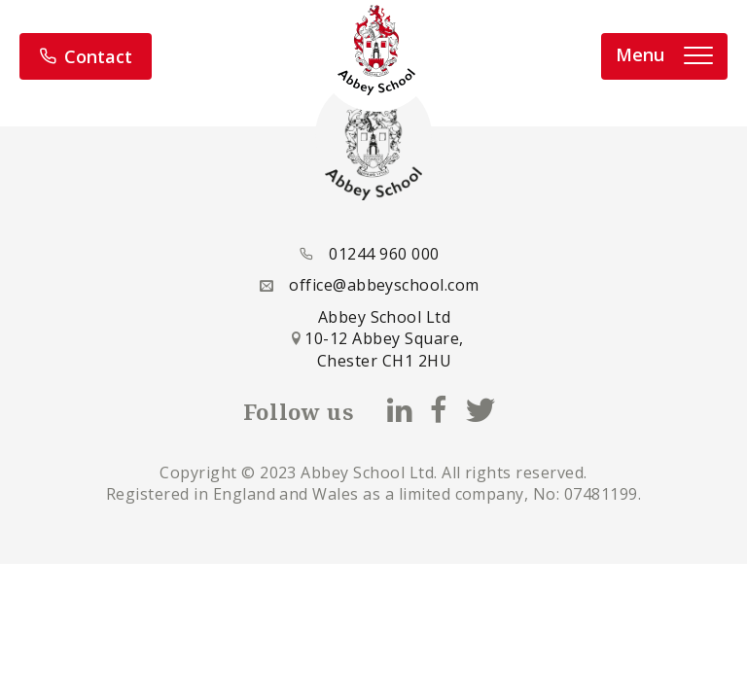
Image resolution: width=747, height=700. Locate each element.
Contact (86, 56)
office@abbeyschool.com (384, 285)
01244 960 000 (384, 254)
